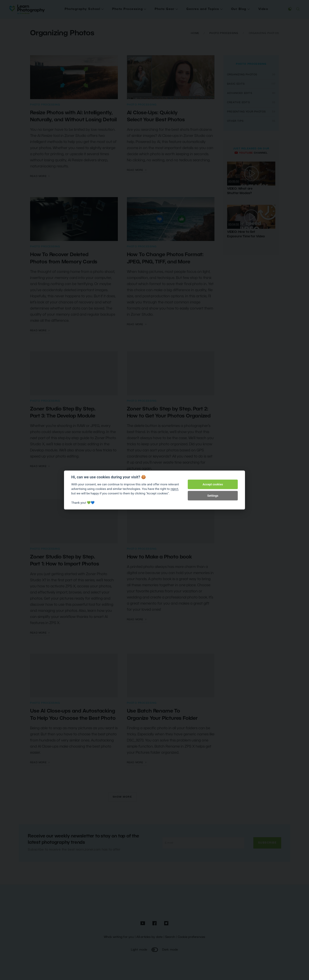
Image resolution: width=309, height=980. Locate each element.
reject (174, 489)
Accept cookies (213, 484)
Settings (213, 496)
